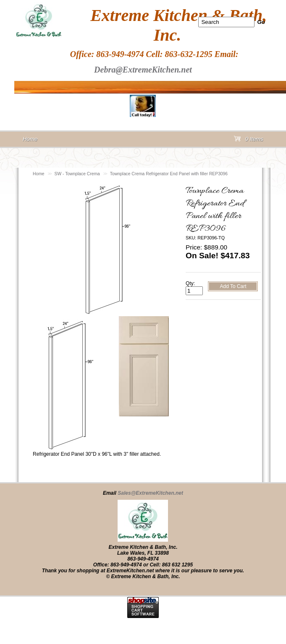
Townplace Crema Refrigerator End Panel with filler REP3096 (169, 174)
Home (39, 174)
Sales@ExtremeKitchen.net (150, 493)
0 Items (249, 141)
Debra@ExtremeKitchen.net (143, 70)
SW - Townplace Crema (77, 174)
